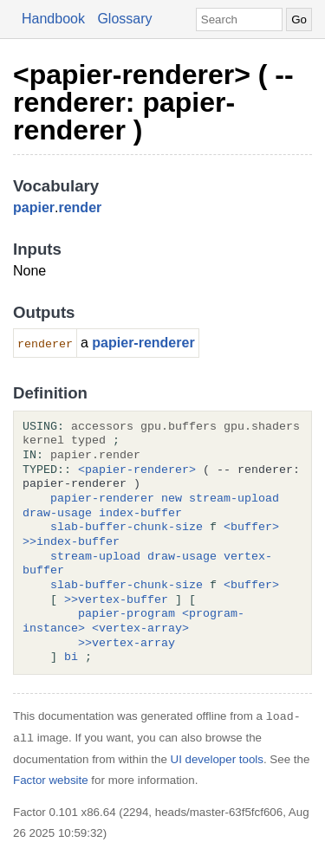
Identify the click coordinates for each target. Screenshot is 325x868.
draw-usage (57, 514)
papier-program (127, 614)
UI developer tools (217, 759)
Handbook (53, 19)
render (80, 207)
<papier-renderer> (137, 470)
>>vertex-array (127, 644)
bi (71, 657)
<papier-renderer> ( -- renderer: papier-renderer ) (153, 102)
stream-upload (234, 499)
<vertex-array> (140, 629)
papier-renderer (143, 343)
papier (34, 207)
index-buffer (140, 514)
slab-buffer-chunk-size (127, 528)
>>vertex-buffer (116, 600)
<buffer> (251, 528)
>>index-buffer (71, 542)
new (172, 499)
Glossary (124, 19)
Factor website (51, 780)
